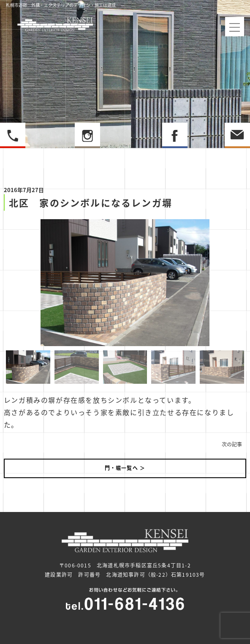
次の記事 (232, 444)
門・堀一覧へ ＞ (125, 468)
